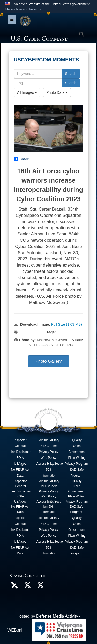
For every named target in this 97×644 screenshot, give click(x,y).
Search (71, 74)
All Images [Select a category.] (27, 92)
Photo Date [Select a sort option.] (57, 92)
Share (22, 159)
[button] (24, 9)
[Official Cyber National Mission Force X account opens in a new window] (40, 586)
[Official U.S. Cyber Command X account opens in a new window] (27, 586)
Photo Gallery (49, 361)
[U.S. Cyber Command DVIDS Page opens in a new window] (14, 585)
